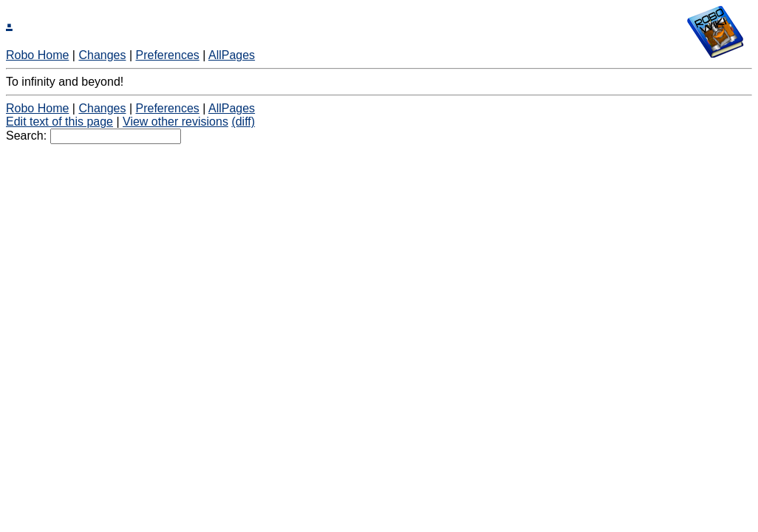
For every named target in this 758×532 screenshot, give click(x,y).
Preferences (168, 55)
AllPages (232, 55)
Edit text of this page (59, 122)
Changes (102, 55)
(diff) (243, 122)
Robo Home (37, 55)
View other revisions (175, 122)
